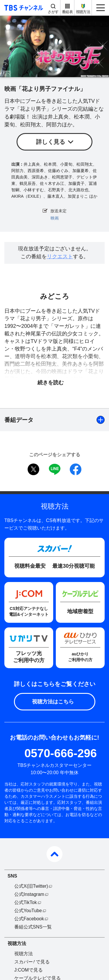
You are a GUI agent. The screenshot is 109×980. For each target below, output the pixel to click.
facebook (76, 469)
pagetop (54, 854)
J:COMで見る (28, 970)
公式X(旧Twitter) (31, 886)
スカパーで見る (32, 962)
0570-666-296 (61, 753)
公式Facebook (29, 919)
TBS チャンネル (23, 8)
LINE (55, 469)
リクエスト (60, 257)
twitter (33, 469)
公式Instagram (29, 894)
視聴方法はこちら (53, 702)
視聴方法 (83, 12)
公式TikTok (26, 902)
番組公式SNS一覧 (33, 927)
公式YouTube (28, 911)
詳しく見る (51, 142)
